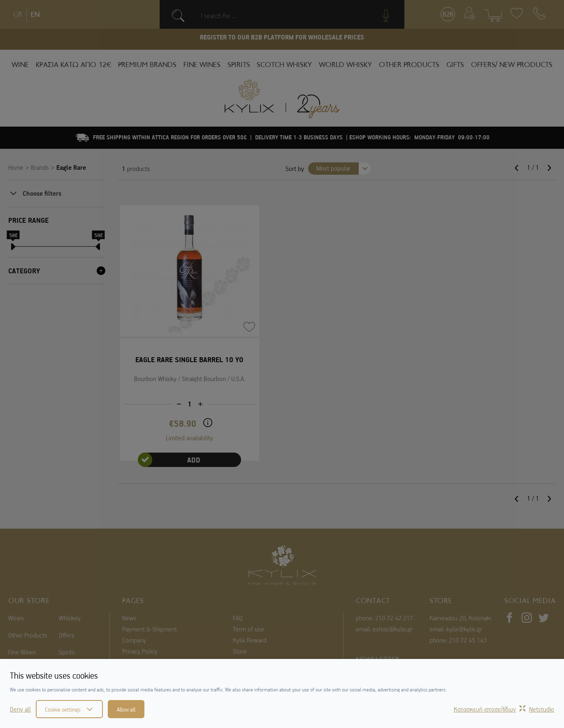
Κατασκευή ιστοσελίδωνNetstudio (504, 709)
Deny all (20, 709)
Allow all (126, 709)
